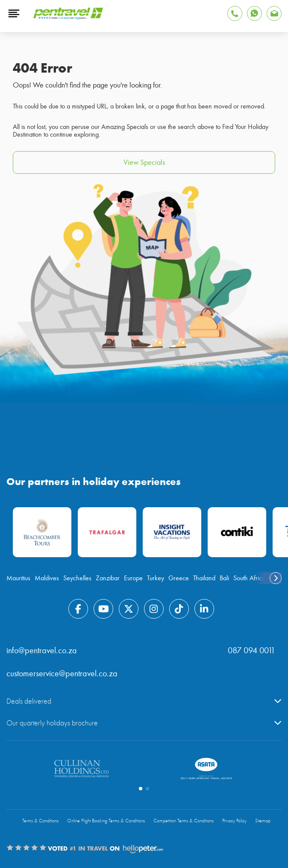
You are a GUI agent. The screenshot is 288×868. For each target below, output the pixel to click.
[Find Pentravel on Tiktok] (179, 609)
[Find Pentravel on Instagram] (154, 609)
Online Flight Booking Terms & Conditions (106, 821)
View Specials (144, 162)
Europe (133, 578)
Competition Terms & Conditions (184, 821)
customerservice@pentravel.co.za (62, 674)
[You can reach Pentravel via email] (274, 13)
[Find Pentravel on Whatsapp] (254, 13)
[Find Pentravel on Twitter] (129, 609)
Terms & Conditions (40, 821)
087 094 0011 (251, 650)
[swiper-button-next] (276, 578)
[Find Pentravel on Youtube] (103, 609)
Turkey (156, 578)
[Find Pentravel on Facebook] (78, 609)
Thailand (204, 578)
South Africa (249, 578)
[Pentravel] (68, 18)
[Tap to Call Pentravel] (235, 13)
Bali (224, 578)
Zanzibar (108, 578)
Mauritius (18, 578)
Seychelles (77, 578)
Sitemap (263, 821)
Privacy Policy (234, 821)
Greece (179, 578)
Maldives (47, 578)
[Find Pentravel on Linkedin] (204, 609)
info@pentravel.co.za (42, 650)
